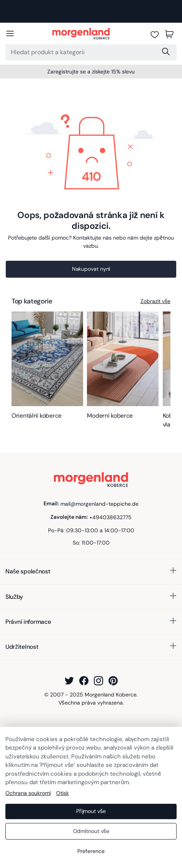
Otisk (63, 793)
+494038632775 (110, 517)
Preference (91, 851)
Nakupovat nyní (91, 269)
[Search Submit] (167, 52)
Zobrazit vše (155, 301)
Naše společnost (28, 571)
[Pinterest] (113, 681)
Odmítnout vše (91, 831)
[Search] (81, 52)
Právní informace (28, 622)
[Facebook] (84, 681)
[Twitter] (69, 681)
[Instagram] (99, 681)
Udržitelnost (22, 647)
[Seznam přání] (155, 34)
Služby (14, 597)
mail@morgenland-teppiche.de (99, 503)
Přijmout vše (91, 811)
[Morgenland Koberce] (81, 34)
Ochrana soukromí (28, 793)
